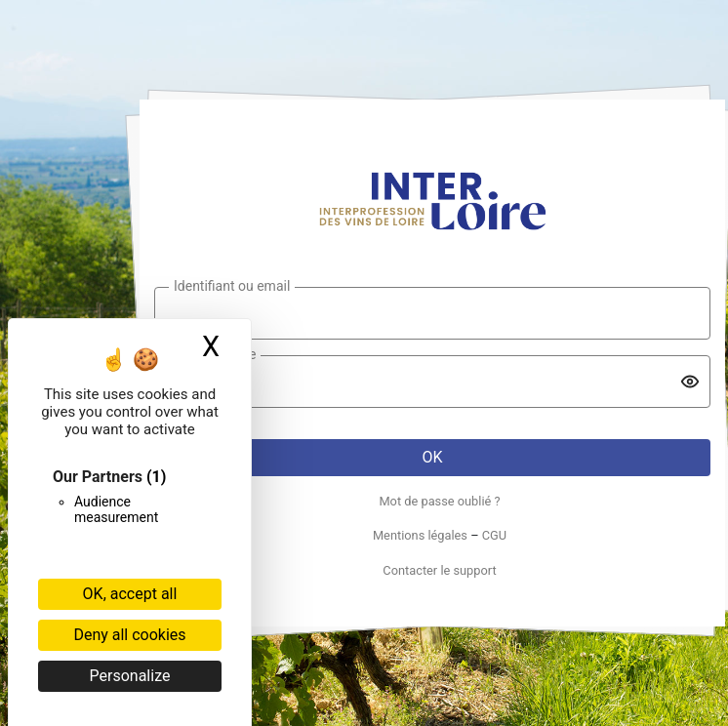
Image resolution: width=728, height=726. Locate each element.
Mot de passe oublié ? (439, 501)
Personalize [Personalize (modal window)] (130, 676)
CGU (494, 535)
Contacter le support (439, 570)
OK (432, 457)
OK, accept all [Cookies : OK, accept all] (130, 594)
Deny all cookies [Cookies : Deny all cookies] (129, 635)
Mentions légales (420, 535)
